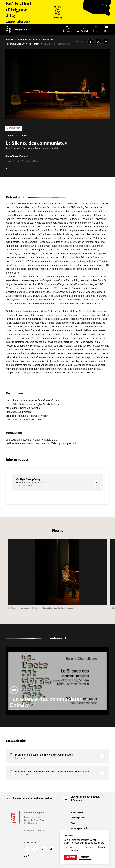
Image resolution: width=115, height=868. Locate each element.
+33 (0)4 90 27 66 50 (34, 830)
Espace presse (78, 818)
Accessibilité (77, 812)
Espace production (80, 828)
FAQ (73, 823)
